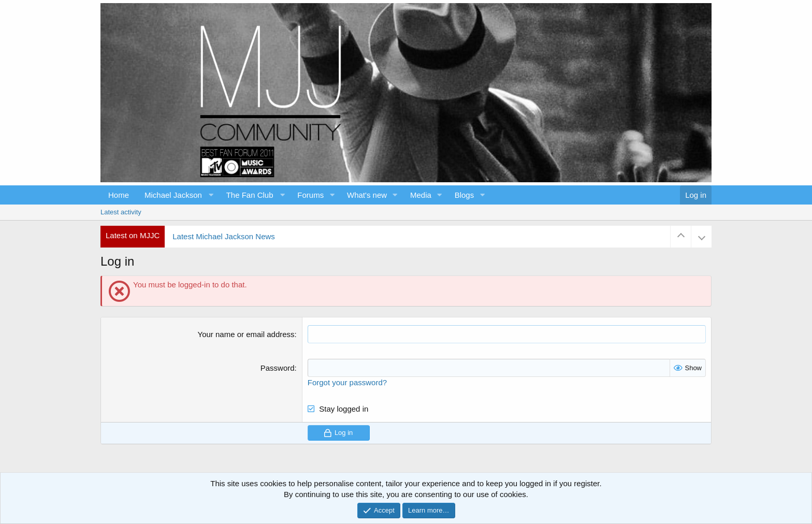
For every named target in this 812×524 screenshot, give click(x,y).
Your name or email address (246, 334)
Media (421, 195)
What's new (367, 195)
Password (278, 368)
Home (119, 195)
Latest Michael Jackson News (224, 236)
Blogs (465, 195)
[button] (178, 195)
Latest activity (121, 212)
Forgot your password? (347, 382)
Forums (310, 195)
